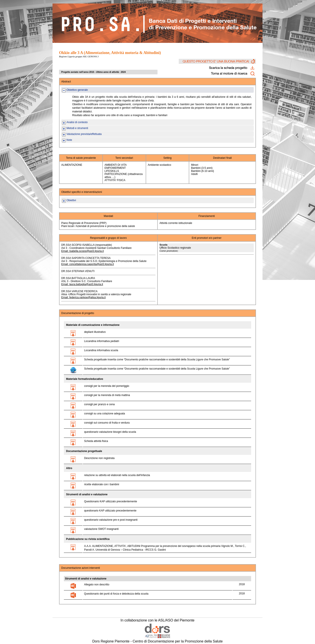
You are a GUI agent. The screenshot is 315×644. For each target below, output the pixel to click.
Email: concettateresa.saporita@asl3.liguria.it (87, 264)
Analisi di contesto (77, 122)
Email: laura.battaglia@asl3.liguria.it (82, 284)
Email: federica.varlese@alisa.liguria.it (83, 297)
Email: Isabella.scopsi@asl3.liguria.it (82, 251)
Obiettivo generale (77, 90)
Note (69, 140)
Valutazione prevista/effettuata (84, 134)
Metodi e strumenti (77, 128)
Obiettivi (71, 200)
